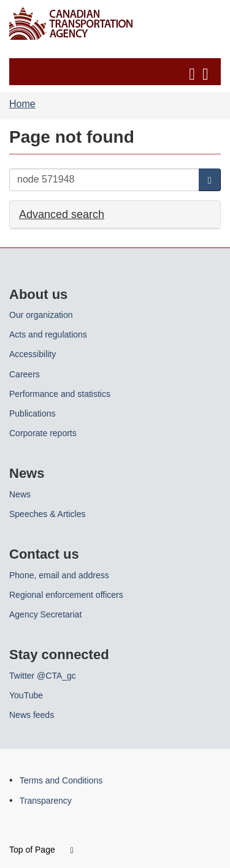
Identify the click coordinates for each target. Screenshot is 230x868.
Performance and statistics (60, 394)
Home (22, 104)
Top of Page (41, 850)
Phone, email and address (59, 575)
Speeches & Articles (48, 514)
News (20, 494)
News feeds (32, 715)
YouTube (26, 695)
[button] (117, 72)
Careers (25, 374)
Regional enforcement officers (66, 595)
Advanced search (62, 214)
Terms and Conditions (61, 780)
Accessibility (33, 354)
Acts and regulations (48, 334)
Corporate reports (43, 433)
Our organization (41, 315)
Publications (33, 413)
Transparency (46, 801)
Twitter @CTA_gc (43, 676)
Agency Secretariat (45, 614)
